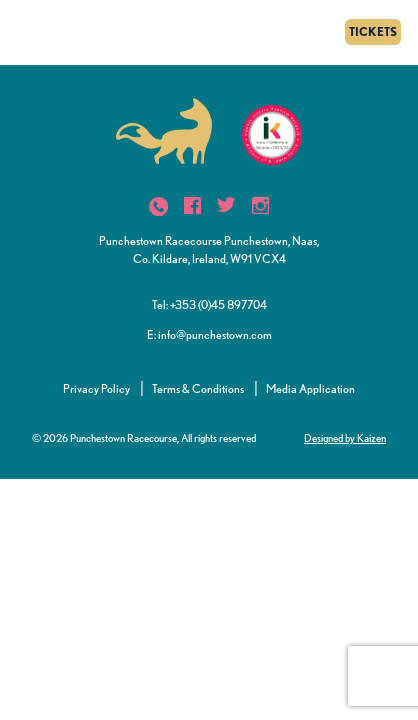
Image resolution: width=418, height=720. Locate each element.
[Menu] (22, 32)
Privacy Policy (96, 388)
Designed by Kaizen (345, 438)
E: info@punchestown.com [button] (209, 334)
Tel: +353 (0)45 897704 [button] (209, 304)
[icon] (158, 206)
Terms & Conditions (198, 388)
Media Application (310, 388)
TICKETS (373, 31)
